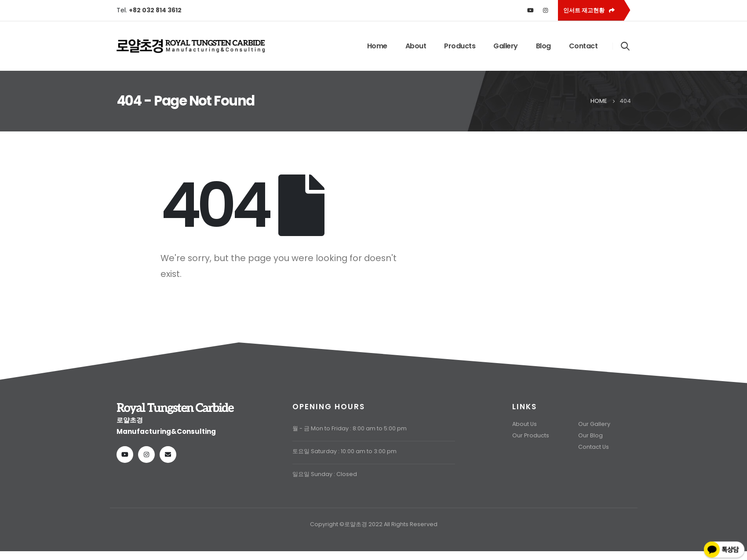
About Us (525, 424)
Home (377, 46)
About (416, 46)
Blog (543, 46)
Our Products (531, 435)
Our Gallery (594, 424)
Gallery (506, 46)
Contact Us (594, 447)
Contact (583, 46)
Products (460, 46)
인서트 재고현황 (589, 10)
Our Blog (590, 435)
